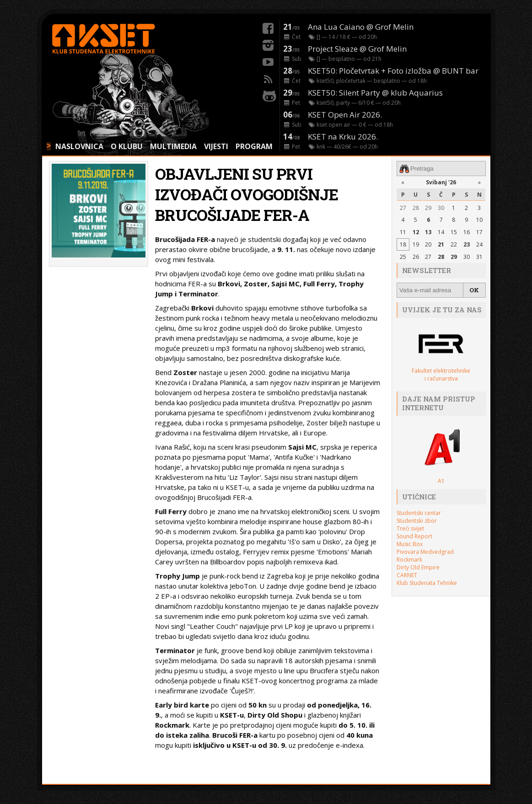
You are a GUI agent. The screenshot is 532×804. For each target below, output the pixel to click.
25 (403, 257)
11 (403, 232)
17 (479, 232)
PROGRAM (254, 146)
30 (441, 208)
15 (454, 232)
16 (467, 232)
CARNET (407, 575)
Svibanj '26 (441, 182)
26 (416, 257)
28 (416, 208)
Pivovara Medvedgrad (425, 552)
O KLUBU (127, 146)
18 (403, 244)
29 (428, 208)
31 (479, 257)
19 (416, 244)
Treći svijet (410, 528)
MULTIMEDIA (173, 146)
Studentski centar (419, 513)
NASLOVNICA (79, 146)
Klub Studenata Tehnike (427, 583)
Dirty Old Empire (418, 567)
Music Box (410, 544)
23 (467, 244)
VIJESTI (216, 146)
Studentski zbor (417, 521)
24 (479, 244)
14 (441, 232)
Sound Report (414, 536)
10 (479, 220)
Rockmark (409, 560)
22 (454, 244)
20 (428, 244)
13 (428, 232)
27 (403, 208)
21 (441, 244)
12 (416, 232)
